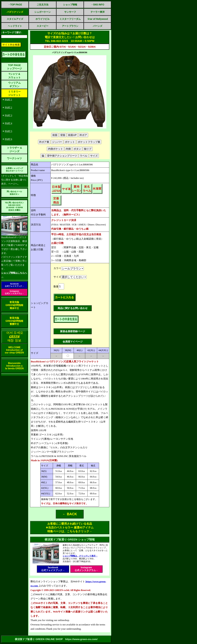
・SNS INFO (98, 5)
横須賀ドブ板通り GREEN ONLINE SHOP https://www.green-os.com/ (56, 639)
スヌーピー (43, 26)
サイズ (57, 277)
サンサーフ (70, 12)
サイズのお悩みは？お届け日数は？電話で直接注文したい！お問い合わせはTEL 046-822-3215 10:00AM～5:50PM (70, 37)
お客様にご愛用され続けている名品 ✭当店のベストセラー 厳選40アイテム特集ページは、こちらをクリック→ (70, 527)
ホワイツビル (43, 19)
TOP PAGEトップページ (14, 67)
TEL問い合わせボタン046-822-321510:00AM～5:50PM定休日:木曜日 (14, 206)
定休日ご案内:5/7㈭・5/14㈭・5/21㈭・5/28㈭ (70, 47)
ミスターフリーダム (70, 19)
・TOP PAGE (15, 5)
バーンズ (98, 26)
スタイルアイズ (15, 19)
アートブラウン (70, 26)
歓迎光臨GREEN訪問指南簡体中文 (14, 305)
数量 (56, 286)
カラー (57, 268)
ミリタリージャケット (14, 93)
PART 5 (9, 131)
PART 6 (9, 139)
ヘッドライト (15, 26)
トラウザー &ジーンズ (14, 150)
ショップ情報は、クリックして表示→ (80, 556)
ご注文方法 (43, 5)
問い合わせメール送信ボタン (14, 193)
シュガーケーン (43, 12)
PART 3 (9, 115)
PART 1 (9, 100)
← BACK (70, 514)
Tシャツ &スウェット (14, 76)
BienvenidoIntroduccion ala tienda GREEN (14, 366)
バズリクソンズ (15, 12)
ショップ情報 (70, 5)
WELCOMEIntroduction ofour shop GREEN (14, 350)
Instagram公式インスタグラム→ (14, 292)
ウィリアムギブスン (14, 85)
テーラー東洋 (98, 12)
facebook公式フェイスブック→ (14, 285)
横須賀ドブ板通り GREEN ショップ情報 (70, 539)
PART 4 (9, 123)
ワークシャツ (14, 158)
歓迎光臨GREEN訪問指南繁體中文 (14, 321)
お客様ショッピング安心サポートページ (14, 170)
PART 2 (9, 107)
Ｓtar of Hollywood (97, 19)
